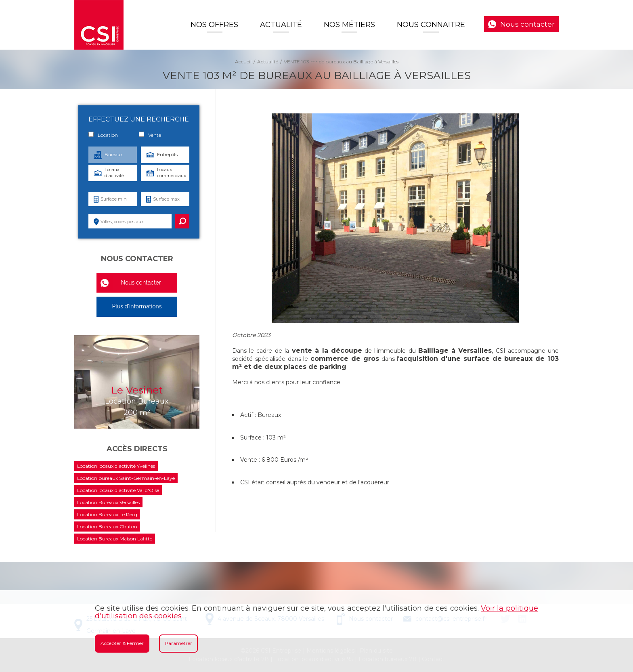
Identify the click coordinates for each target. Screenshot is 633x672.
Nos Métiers (349, 25)
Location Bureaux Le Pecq (107, 514)
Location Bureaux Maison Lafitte (115, 539)
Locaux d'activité (114, 173)
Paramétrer (178, 643)
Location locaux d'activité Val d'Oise (118, 490)
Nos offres (214, 25)
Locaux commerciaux (172, 173)
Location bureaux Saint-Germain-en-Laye (126, 478)
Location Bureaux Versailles (108, 502)
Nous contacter (527, 24)
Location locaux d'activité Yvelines (116, 466)
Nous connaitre (431, 25)
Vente (150, 135)
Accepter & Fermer (122, 643)
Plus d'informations (137, 306)
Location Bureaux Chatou (107, 527)
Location (103, 135)
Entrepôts (167, 155)
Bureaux (114, 155)
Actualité (281, 25)
